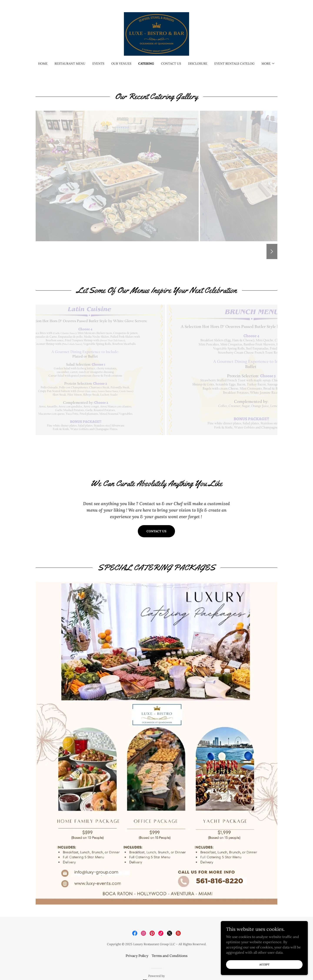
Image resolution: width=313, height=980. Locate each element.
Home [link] (43, 64)
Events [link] (98, 64)
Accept (264, 964)
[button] (268, 64)
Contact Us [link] (171, 64)
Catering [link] (146, 64)
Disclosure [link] (198, 64)
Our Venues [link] (121, 64)
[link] (156, 34)
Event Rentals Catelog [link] (234, 64)
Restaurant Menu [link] (70, 64)
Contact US (156, 531)
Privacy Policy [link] (137, 956)
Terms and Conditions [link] (170, 956)
